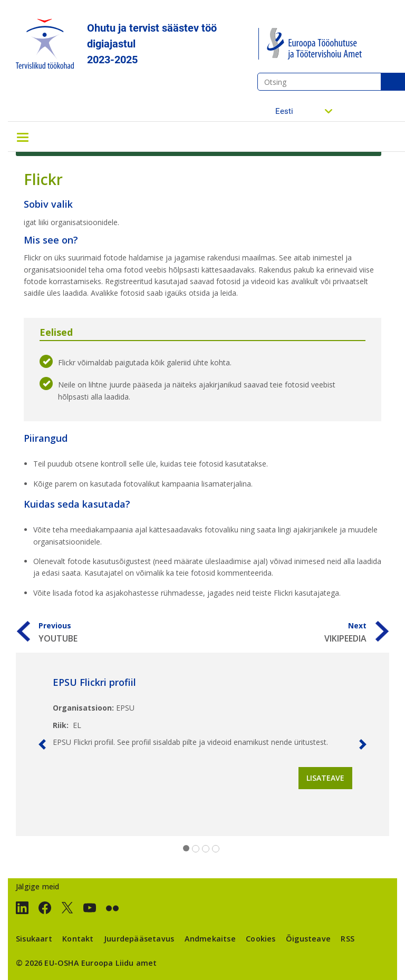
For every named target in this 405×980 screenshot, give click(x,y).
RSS (348, 939)
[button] (42, 744)
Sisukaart (34, 939)
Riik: (61, 725)
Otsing (393, 82)
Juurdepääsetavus (139, 939)
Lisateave (325, 778)
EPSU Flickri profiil (94, 682)
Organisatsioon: (83, 708)
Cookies (261, 939)
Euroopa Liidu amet (119, 963)
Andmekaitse (210, 939)
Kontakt (78, 939)
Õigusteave (308, 939)
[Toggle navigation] (23, 137)
